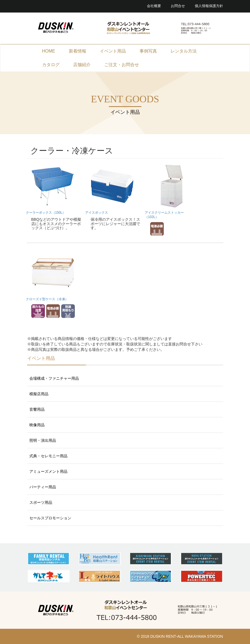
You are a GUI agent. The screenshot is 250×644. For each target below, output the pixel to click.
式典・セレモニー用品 (48, 456)
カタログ (51, 65)
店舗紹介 (82, 65)
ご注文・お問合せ (122, 65)
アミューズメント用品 (48, 471)
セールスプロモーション (50, 518)
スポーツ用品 (41, 502)
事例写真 (148, 51)
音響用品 (37, 409)
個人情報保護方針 (209, 6)
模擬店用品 (39, 394)
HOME (49, 51)
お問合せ (178, 6)
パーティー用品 (43, 487)
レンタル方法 (184, 51)
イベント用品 (113, 51)
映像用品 (37, 425)
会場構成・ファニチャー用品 (54, 378)
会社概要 (154, 6)
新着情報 (78, 51)
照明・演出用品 (43, 440)
